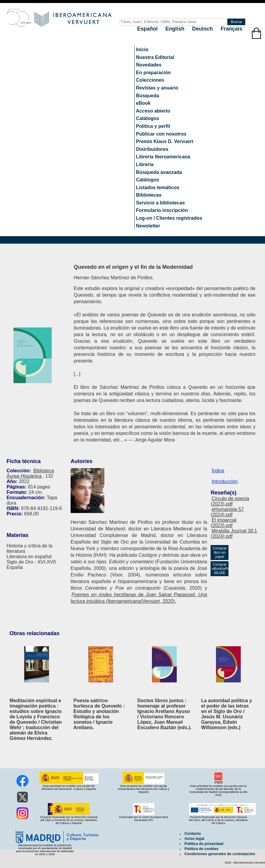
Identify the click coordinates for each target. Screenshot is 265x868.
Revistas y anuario (157, 88)
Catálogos (148, 118)
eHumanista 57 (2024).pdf (227, 512)
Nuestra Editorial (155, 57)
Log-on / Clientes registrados (169, 218)
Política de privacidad (204, 844)
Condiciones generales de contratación (220, 854)
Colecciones (150, 80)
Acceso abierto (153, 111)
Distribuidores (152, 149)
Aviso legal (194, 839)
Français (232, 29)
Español (148, 29)
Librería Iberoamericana (163, 157)
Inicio (142, 50)
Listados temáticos (158, 188)
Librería (145, 164)
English (176, 29)
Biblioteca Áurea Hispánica (30, 473)
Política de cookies (202, 849)
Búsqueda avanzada (159, 172)
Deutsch (203, 29)
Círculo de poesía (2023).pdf (230, 501)
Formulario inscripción (162, 210)
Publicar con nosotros (161, 134)
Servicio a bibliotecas (161, 203)
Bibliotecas (149, 195)
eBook (143, 103)
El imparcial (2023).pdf (223, 523)
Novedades (149, 65)
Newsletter (148, 226)
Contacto (193, 834)
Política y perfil (153, 126)
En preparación (153, 73)
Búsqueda (148, 96)
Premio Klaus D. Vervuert (165, 141)
